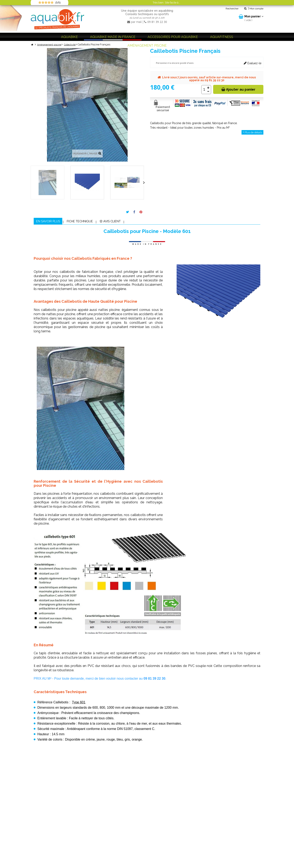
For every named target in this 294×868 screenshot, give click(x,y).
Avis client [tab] (133, 222)
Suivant (144, 182)
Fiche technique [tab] (94, 222)
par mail (135, 22)
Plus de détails (252, 132)
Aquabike (69, 37)
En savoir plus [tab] (52, 222)
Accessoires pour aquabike (173, 37)
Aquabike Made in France (113, 37)
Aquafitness (222, 37)
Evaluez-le (253, 63)
